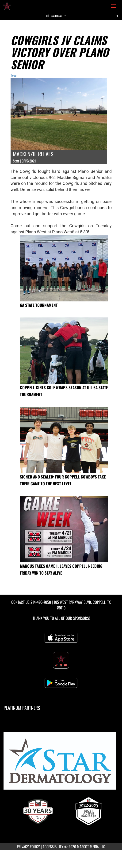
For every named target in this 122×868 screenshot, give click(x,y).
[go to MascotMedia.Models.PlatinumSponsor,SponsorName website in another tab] (61, 763)
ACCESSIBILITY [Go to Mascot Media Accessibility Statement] (53, 847)
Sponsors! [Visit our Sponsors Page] (81, 618)
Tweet (14, 75)
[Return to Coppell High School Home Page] (7, 6)
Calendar (56, 16)
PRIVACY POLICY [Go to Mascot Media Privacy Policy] (28, 847)
